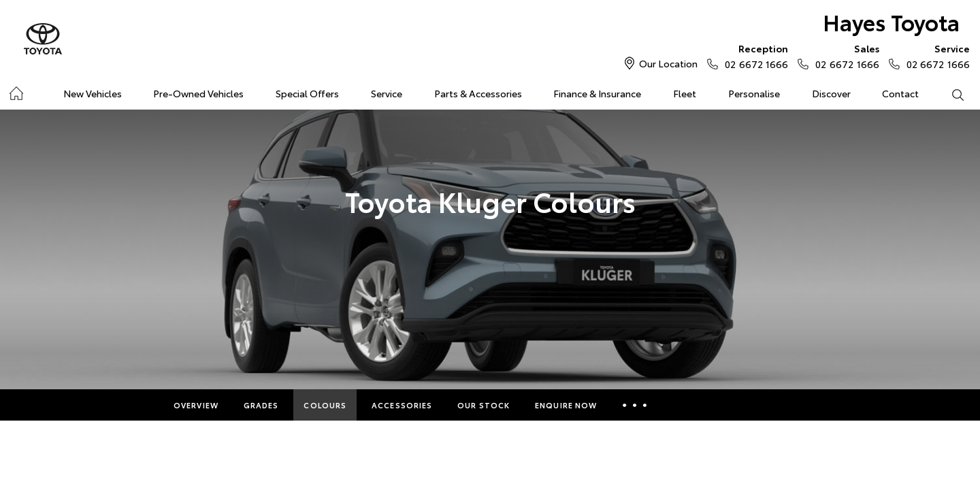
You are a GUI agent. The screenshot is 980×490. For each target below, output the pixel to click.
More (635, 405)
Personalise (754, 93)
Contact (900, 93)
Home (16, 91)
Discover (831, 93)
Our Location (668, 63)
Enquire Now (566, 405)
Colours (325, 405)
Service (387, 93)
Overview (196, 405)
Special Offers (307, 93)
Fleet (685, 93)
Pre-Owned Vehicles (198, 93)
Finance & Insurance (597, 93)
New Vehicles (93, 93)
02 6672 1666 (753, 56)
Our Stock (484, 405)
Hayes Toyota (891, 21)
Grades (261, 405)
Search (949, 94)
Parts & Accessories (478, 93)
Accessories (402, 405)
